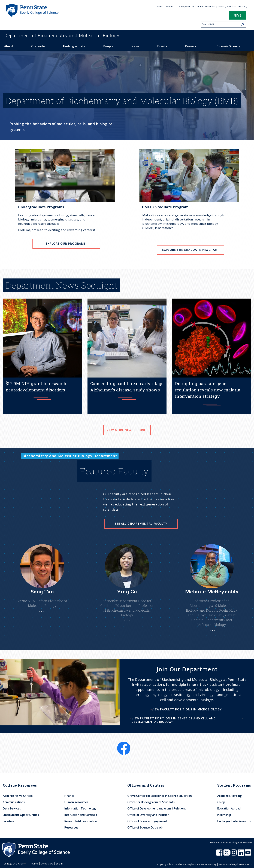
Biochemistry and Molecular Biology (62, 35)
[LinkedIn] (248, 744)
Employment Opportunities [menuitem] (21, 815)
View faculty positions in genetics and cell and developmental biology (188, 720)
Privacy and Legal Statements (235, 864)
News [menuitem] (160, 7)
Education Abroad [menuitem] (229, 808)
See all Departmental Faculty (141, 524)
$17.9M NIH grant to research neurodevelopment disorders (36, 387)
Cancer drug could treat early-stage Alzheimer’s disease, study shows (127, 387)
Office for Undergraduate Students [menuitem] (151, 802)
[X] (127, 757)
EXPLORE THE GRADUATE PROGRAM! (190, 250)
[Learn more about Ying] (127, 590)
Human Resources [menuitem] (76, 802)
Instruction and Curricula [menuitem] (81, 815)
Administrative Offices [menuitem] (18, 796)
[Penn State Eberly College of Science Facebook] (220, 854)
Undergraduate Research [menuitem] (234, 821)
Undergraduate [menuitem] (74, 46)
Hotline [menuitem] (34, 864)
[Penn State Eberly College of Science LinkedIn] (241, 854)
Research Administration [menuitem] (81, 821)
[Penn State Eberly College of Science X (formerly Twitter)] (227, 854)
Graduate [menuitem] (38, 46)
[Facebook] (124, 744)
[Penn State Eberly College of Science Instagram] (234, 854)
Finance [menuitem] (69, 796)
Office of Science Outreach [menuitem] (145, 827)
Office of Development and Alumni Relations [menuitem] (157, 808)
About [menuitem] (9, 46)
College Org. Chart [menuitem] (15, 864)
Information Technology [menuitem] (80, 808)
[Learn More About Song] (42, 585)
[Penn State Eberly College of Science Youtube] (248, 854)
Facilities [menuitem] (8, 821)
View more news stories (127, 430)
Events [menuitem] (170, 7)
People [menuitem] (108, 46)
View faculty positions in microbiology (188, 709)
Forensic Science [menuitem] (228, 46)
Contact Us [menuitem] (47, 864)
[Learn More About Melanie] (212, 594)
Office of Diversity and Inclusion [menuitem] (148, 815)
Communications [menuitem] (14, 802)
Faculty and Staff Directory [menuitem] (233, 7)
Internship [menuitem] (224, 815)
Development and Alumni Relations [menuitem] (196, 7)
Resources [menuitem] (71, 827)
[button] (238, 16)
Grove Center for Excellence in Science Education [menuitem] (160, 796)
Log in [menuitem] (59, 864)
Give (238, 15)
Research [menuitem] (192, 46)
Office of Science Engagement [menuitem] (147, 821)
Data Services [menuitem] (12, 808)
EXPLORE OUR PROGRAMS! (66, 244)
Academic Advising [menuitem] (229, 796)
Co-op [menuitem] (221, 802)
